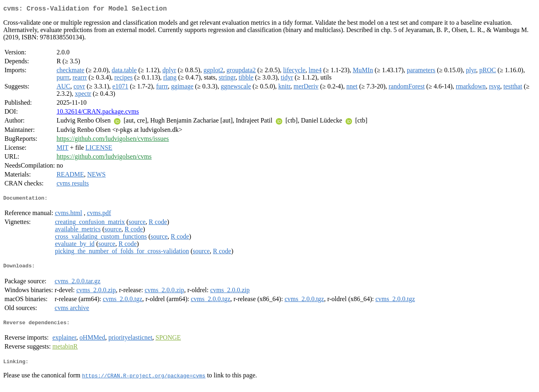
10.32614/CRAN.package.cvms (98, 113)
